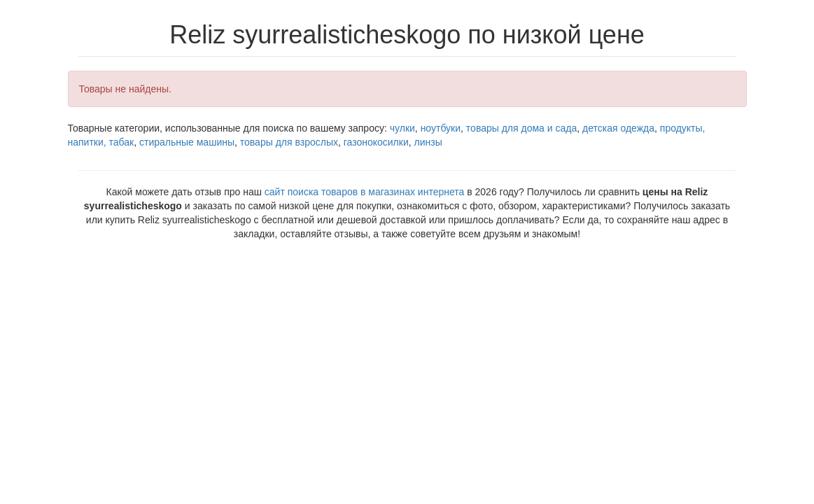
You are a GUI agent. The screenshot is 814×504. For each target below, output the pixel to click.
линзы (428, 142)
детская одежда (618, 128)
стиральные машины (187, 142)
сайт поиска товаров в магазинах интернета (365, 192)
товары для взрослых (289, 142)
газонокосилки (376, 142)
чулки (402, 128)
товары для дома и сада (521, 128)
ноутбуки (441, 128)
